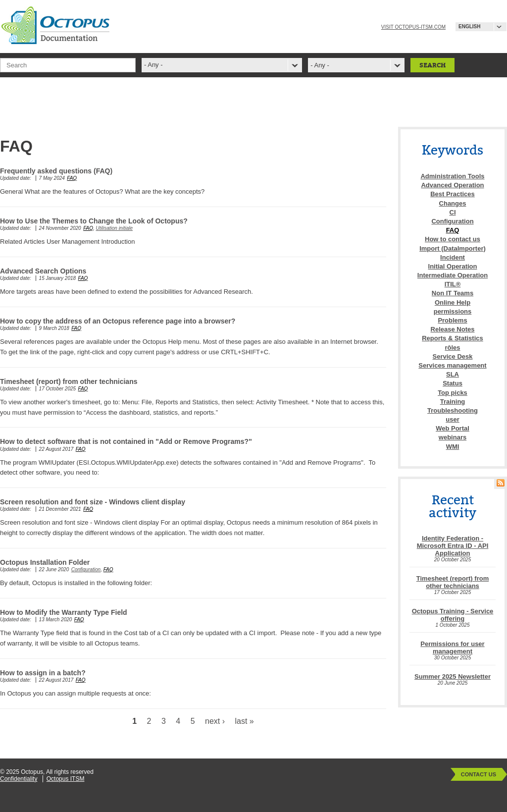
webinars (453, 437)
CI (453, 212)
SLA (453, 374)
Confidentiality (19, 779)
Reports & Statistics (453, 338)
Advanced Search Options (43, 271)
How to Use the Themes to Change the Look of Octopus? (94, 221)
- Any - (320, 65)
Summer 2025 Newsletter (453, 677)
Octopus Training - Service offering (453, 615)
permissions (453, 311)
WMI (453, 447)
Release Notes (453, 329)
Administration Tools (452, 176)
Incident (453, 257)
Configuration (86, 569)
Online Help (453, 302)
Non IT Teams (453, 293)
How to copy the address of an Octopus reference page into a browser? (118, 321)
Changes (453, 203)
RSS (501, 483)
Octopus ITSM (66, 779)
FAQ (72, 178)
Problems (452, 320)
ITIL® (453, 284)
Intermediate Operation (453, 275)
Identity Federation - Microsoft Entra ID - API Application (453, 546)
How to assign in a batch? (43, 673)
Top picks (453, 393)
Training (453, 402)
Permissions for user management (452, 648)
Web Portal (453, 428)
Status (453, 383)
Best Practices (453, 194)
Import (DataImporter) (453, 248)
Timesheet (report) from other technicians (69, 381)
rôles (452, 348)
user (452, 419)
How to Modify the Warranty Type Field (64, 612)
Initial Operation (453, 266)
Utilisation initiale (114, 228)
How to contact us (453, 239)
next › (215, 721)
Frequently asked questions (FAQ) (56, 171)
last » (245, 721)
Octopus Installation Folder (45, 562)
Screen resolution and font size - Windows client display (93, 502)
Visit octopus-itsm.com (413, 27)
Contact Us (479, 774)
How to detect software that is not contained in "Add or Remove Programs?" (126, 441)
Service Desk (453, 356)
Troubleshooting (453, 410)
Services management (452, 365)
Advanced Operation (452, 185)
